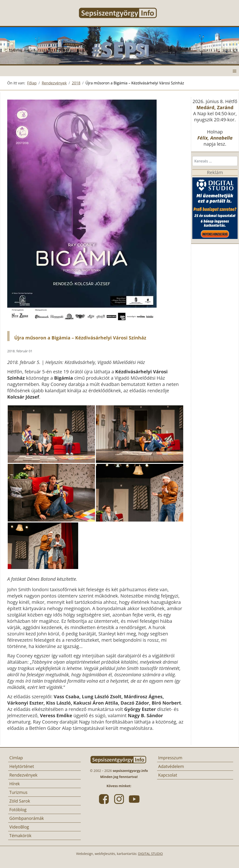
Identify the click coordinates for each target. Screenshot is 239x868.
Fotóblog (18, 810)
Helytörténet (22, 766)
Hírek (15, 784)
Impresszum (170, 758)
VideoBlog (19, 827)
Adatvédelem (171, 766)
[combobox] (215, 161)
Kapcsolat (168, 775)
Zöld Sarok (20, 801)
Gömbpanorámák (27, 818)
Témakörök (20, 836)
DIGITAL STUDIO (151, 854)
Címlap (16, 758)
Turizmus (18, 792)
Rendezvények (23, 775)
